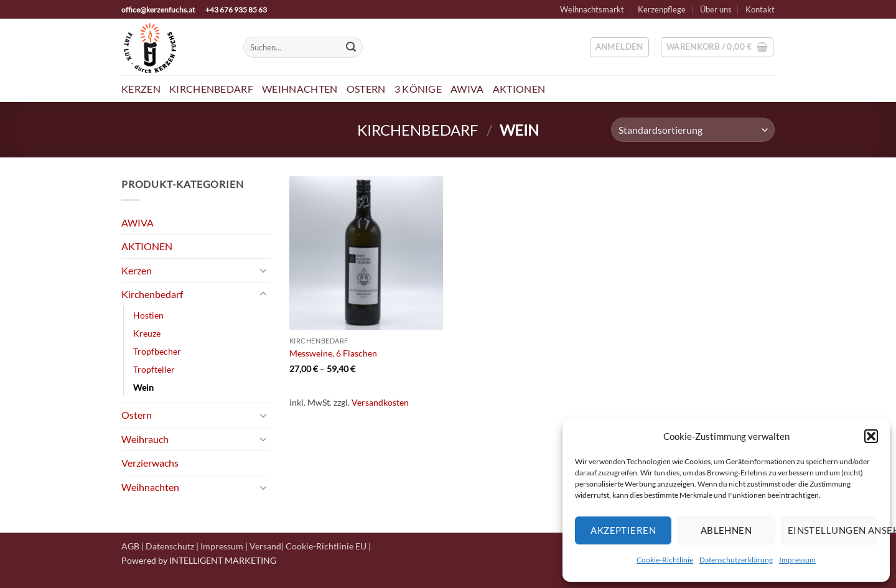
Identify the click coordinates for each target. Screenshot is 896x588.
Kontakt (760, 9)
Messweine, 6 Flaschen (333, 353)
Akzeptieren (623, 530)
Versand (265, 546)
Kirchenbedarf (211, 89)
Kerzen (141, 89)
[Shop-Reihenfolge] (693, 130)
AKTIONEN (147, 246)
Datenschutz (170, 546)
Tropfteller (154, 369)
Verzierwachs (150, 463)
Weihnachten (300, 89)
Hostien (148, 315)
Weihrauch (145, 439)
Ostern (366, 89)
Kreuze (147, 333)
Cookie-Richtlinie (665, 560)
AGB (130, 546)
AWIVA (467, 89)
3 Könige (418, 89)
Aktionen (519, 89)
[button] (871, 436)
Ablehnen (726, 530)
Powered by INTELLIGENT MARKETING (199, 560)
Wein (143, 387)
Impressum (797, 560)
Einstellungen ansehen (833, 530)
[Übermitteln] (351, 47)
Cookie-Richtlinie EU (326, 546)
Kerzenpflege (662, 9)
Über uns (716, 9)
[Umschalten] (263, 270)
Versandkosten (380, 402)
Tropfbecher (157, 351)
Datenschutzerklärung (736, 560)
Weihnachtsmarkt (592, 9)
